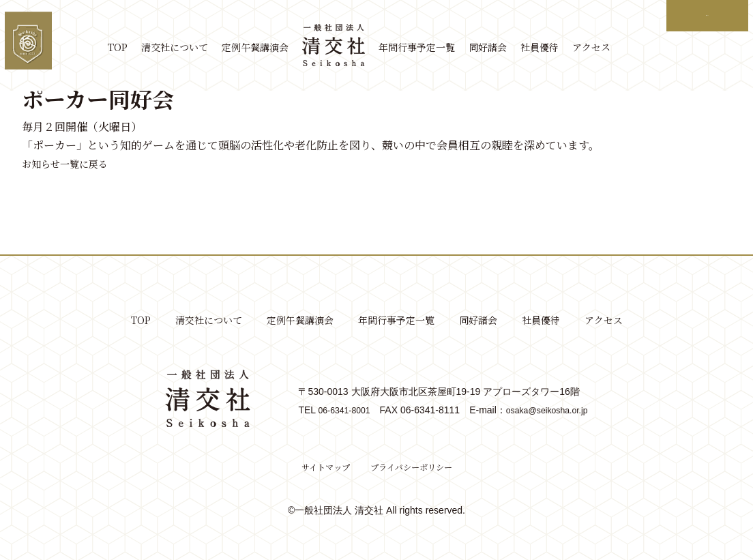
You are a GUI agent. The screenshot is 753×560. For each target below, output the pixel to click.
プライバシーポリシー (415, 467)
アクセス (601, 48)
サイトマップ (319, 467)
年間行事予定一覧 (426, 48)
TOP (127, 48)
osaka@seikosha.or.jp (551, 410)
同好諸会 (497, 48)
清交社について (184, 48)
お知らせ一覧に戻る (71, 163)
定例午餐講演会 (265, 48)
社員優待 (549, 48)
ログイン (706, 15)
